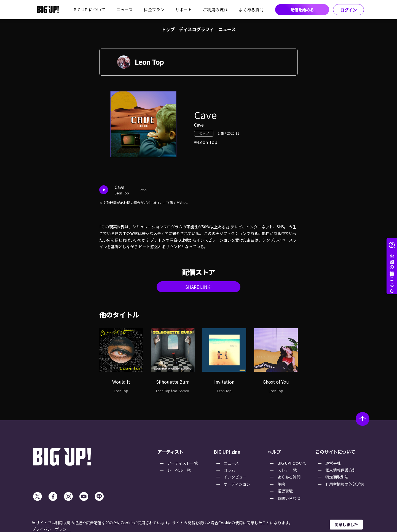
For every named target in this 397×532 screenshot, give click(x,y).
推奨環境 (285, 491)
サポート (184, 10)
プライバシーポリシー (51, 529)
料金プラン (154, 10)
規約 (281, 484)
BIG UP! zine (227, 452)
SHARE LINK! (198, 287)
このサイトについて (335, 452)
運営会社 (333, 463)
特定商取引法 (337, 477)
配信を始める (302, 10)
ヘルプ (274, 452)
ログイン (348, 10)
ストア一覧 (287, 470)
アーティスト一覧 (183, 463)
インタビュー (235, 477)
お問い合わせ (289, 498)
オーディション (237, 484)
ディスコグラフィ (196, 29)
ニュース (124, 10)
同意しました (346, 525)
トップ (168, 29)
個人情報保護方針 (341, 470)
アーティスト (170, 452)
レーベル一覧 (179, 470)
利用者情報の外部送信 (345, 484)
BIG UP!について (89, 10)
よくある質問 (251, 10)
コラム (229, 470)
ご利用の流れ (215, 10)
